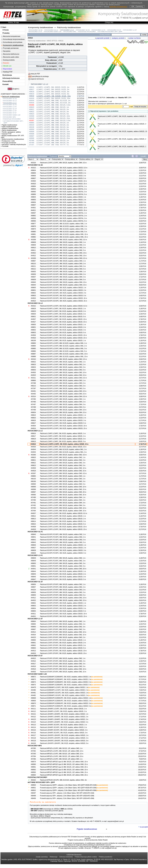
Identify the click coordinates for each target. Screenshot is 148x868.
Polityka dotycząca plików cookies (86, 857)
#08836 (33, 202)
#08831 (33, 327)
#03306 (33, 455)
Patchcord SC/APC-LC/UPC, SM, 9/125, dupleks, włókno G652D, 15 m (63, 338)
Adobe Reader (103, 840)
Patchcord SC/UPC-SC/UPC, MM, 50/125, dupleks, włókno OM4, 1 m (63, 272)
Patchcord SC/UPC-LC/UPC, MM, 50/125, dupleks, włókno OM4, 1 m (63, 399)
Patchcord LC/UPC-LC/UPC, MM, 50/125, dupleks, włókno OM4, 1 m (63, 497)
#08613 (33, 519)
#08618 (33, 439)
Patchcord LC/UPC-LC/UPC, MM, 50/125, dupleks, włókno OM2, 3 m (63, 463)
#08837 (33, 205)
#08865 (33, 476)
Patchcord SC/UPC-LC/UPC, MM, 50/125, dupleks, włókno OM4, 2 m (63, 402)
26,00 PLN (142, 600)
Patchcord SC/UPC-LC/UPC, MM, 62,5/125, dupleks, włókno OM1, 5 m (63, 351)
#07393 (33, 754)
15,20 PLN (142, 194)
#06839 (33, 280)
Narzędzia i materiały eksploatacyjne (13, 144)
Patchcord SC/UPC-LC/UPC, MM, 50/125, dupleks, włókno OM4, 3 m (63, 404)
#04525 (33, 375)
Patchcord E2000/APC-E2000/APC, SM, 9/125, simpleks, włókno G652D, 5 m (65, 685)
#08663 (33, 648)
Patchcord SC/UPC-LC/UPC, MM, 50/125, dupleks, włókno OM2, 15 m (63, 375)
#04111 (33, 709)
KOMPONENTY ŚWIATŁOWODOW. (13, 94)
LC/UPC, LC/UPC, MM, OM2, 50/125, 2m (53, 109)
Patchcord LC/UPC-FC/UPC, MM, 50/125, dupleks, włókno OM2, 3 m (63, 563)
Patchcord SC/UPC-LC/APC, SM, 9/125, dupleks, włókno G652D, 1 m (63, 341)
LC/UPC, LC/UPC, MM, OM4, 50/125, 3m (53, 145)
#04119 (33, 741)
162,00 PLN (142, 770)
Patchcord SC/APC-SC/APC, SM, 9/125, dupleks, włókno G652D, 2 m (63, 173)
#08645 (33, 574)
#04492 (33, 394)
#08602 (33, 293)
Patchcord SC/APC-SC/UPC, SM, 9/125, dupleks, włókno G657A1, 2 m (63, 216)
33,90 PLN (142, 711)
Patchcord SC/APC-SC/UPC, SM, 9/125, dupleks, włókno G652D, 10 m (63, 208)
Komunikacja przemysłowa (13, 42)
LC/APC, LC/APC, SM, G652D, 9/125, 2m (53, 89)
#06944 (33, 285)
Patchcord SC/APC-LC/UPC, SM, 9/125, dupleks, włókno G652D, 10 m (63, 335)
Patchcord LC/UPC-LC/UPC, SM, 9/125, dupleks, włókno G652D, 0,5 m (63, 513)
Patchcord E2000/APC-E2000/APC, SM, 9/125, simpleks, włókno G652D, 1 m (65, 677)
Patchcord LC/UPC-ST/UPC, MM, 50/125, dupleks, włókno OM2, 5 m (63, 629)
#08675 (33, 685)
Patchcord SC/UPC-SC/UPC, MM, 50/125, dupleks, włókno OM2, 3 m (63, 248)
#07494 (33, 511)
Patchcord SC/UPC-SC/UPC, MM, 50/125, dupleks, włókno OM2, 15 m (63, 256)
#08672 (33, 677)
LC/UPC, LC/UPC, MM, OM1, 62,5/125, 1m (54, 101)
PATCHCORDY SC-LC (51, 30)
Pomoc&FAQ (7, 81)
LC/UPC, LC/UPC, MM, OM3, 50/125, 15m (53, 134)
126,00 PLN (142, 793)
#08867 (33, 261)
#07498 (33, 407)
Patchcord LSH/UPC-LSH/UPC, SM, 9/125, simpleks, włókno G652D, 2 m (64, 738)
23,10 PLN (142, 184)
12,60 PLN (142, 189)
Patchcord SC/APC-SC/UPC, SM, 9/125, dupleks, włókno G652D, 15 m (63, 210)
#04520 (33, 184)
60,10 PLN (142, 685)
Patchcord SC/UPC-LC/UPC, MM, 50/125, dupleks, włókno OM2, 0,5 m (63, 359)
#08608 (33, 242)
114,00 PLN (142, 764)
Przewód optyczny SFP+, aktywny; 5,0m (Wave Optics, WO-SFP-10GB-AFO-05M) (67, 798)
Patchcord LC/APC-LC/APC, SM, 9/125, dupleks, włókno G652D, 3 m (63, 439)
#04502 (33, 253)
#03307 (33, 473)
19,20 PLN (142, 253)
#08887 (33, 354)
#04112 (33, 711)
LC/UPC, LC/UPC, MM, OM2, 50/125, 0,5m (54, 105)
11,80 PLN (142, 197)
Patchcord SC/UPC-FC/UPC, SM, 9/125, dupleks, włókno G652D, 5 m (63, 553)
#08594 (33, 189)
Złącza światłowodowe (9, 130)
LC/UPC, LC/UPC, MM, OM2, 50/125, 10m (53, 116)
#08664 (33, 621)
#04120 (33, 743)
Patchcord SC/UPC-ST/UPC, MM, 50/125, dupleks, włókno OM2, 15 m (63, 600)
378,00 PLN (142, 785)
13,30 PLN (142, 192)
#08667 (33, 629)
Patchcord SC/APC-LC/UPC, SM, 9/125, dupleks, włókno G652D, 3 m (63, 330)
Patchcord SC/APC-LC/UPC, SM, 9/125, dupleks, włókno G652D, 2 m (63, 327)
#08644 (33, 571)
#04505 (33, 373)
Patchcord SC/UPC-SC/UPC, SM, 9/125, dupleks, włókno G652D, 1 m (63, 288)
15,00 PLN (142, 178)
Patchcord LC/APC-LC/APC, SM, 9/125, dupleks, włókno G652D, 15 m (63, 447)
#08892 (33, 216)
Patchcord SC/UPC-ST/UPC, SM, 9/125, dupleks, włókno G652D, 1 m (63, 603)
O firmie (6, 30)
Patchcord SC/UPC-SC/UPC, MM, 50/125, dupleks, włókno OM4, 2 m (63, 274)
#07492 (33, 505)
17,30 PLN (142, 733)
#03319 (33, 163)
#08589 (33, 487)
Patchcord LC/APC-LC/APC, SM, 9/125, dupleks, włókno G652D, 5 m (63, 441)
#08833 (33, 333)
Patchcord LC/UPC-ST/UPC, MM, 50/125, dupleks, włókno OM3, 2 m (63, 637)
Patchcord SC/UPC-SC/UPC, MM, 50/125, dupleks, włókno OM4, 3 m (63, 277)
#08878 (33, 226)
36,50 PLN (142, 492)
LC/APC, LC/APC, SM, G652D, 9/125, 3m (53, 92)
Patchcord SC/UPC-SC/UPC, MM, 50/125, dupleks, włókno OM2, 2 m (63, 245)
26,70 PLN (142, 714)
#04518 (33, 666)
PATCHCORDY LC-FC (99, 30)
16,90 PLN (142, 730)
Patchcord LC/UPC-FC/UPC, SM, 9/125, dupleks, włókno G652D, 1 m (63, 571)
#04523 (33, 301)
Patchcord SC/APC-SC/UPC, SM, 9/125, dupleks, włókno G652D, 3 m (63, 202)
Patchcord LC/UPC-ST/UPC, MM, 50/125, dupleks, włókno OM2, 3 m (63, 627)
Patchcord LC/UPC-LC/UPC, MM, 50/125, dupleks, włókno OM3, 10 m (63, 487)
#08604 (33, 170)
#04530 (33, 447)
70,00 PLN (142, 759)
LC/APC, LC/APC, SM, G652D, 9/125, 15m (53, 98)
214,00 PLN (142, 772)
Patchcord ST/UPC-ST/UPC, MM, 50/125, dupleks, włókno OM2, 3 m (63, 664)
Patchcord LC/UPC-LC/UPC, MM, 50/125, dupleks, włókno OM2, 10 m (63, 468)
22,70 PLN (142, 280)
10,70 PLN (142, 258)
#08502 (33, 790)
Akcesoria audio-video (11, 57)
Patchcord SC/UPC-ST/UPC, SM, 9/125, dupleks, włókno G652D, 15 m (63, 616)
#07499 (33, 410)
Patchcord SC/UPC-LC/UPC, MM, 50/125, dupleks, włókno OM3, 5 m (63, 388)
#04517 (33, 664)
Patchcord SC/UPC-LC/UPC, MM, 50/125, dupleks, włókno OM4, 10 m (63, 410)
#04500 (33, 181)
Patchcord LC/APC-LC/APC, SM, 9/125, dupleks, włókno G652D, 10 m (64, 444)
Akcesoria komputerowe (12, 36)
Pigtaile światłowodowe (87, 829)
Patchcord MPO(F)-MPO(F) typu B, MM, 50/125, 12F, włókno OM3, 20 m (64, 767)
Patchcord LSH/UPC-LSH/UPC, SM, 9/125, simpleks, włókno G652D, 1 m (64, 735)
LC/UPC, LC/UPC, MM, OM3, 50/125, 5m (53, 129)
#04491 (33, 391)
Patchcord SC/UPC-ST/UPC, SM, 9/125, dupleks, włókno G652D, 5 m (63, 611)
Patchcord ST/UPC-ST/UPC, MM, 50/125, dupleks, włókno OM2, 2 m (63, 661)
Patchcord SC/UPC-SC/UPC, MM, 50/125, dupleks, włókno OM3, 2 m (63, 264)
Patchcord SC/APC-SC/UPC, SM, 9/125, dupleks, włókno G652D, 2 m (63, 200)
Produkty (6, 33)
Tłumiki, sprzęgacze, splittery (11, 132)
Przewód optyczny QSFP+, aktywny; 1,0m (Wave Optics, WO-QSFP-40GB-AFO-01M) (68, 785)
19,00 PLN (142, 780)
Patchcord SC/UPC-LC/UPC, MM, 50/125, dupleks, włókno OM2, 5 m (63, 370)
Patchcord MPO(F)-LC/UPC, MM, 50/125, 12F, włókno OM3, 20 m (62, 756)
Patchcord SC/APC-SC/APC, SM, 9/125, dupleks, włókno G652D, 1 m (63, 170)
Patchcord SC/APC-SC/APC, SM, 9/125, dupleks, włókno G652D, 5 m (63, 178)
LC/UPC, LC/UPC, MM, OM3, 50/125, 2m (53, 125)
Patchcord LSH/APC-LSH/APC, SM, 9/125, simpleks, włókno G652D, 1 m (64, 714)
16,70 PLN (142, 269)
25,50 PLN (142, 256)
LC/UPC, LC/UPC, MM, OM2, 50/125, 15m (53, 118)
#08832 (33, 330)
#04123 (33, 719)
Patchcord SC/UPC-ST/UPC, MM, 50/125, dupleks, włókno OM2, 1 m (63, 584)
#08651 (33, 566)
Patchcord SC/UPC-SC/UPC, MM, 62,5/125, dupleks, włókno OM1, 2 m (63, 226)
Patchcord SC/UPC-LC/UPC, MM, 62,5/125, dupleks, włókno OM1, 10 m (64, 354)
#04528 (33, 529)
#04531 (33, 616)
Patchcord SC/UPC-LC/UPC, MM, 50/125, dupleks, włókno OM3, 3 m (63, 386)
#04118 (33, 738)
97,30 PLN (142, 751)
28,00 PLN (142, 722)
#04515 (33, 658)
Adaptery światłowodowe (10, 129)
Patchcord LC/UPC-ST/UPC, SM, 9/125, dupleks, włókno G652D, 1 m (63, 640)
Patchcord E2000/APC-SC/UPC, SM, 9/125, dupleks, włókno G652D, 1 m (64, 693)
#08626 (33, 420)
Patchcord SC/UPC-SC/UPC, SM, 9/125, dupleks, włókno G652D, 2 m (63, 290)
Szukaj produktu (9, 60)
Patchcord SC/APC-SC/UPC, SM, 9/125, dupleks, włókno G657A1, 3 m (63, 218)
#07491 (33, 503)
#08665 (33, 624)
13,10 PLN (142, 176)
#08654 (33, 608)
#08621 (33, 460)
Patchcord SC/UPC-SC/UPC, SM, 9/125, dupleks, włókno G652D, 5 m (63, 296)
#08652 (33, 603)
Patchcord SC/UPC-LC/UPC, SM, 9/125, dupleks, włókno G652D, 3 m (63, 420)
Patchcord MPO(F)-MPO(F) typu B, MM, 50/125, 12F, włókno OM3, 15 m (64, 764)
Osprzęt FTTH (6, 134)
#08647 (33, 579)
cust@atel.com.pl (140, 18)
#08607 (33, 178)
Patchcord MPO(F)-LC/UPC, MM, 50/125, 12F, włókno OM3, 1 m (61, 748)
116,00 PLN (142, 754)
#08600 (33, 288)
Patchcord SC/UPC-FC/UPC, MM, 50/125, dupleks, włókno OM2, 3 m (63, 540)
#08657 (33, 587)
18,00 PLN (142, 181)
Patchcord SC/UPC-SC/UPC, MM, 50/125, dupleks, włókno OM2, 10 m (63, 253)
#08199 (33, 341)
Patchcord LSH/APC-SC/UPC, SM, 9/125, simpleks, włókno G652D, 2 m (64, 730)
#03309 (33, 258)
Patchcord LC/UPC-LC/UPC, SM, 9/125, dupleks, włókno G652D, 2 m (63, 519)
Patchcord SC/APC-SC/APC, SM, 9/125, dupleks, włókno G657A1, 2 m (63, 189)
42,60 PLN (142, 495)
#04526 (33, 338)
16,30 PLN (142, 224)
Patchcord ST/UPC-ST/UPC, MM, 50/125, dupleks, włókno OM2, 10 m (63, 669)
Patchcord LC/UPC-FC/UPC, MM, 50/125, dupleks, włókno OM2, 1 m (63, 558)
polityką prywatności (118, 7)
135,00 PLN (142, 756)
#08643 (33, 542)
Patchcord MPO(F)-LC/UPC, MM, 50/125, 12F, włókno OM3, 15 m (62, 754)
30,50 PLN (142, 394)
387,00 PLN (142, 788)
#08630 (33, 314)
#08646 (33, 577)
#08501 (33, 788)
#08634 (33, 367)
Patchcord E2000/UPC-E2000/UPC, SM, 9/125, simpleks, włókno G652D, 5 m (66, 706)
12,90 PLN (142, 202)
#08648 (33, 558)
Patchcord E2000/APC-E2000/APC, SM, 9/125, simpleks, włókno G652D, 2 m (65, 679)
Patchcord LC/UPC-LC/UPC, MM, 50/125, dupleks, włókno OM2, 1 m (63, 457)
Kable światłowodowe (9, 127)
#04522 (33, 256)
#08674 (33, 682)
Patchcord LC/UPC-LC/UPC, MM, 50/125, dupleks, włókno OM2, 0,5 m (63, 455)
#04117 (33, 735)
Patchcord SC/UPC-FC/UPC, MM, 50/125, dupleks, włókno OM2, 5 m (63, 542)
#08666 (33, 627)
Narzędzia (7, 51)
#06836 (33, 274)
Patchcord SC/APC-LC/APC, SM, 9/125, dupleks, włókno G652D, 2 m (63, 311)
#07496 (33, 402)
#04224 (33, 590)
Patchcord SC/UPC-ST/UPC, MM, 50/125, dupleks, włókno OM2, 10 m (63, 598)
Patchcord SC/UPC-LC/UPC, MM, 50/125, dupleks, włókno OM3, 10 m (63, 391)
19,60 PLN (142, 598)
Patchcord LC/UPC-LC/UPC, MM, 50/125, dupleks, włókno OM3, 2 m (63, 479)
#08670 (33, 703)
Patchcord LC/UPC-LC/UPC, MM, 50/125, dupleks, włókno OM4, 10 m (63, 508)
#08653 (33, 606)
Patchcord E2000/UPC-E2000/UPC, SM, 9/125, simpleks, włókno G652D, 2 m (66, 701)
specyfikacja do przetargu (40, 76)
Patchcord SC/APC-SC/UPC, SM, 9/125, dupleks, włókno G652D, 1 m (63, 197)
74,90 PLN (142, 690)
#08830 (33, 325)
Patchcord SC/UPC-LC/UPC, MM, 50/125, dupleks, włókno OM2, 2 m (63, 365)
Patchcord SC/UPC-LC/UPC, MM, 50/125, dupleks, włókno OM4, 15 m (63, 412)
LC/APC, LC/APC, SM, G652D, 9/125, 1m (53, 87)
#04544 (33, 449)
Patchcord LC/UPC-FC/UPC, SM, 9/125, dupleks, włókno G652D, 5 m (63, 579)
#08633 (33, 365)
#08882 (33, 237)
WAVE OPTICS (52, 41)
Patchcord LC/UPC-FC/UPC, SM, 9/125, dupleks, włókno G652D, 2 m (63, 574)
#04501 (33, 208)
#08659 (33, 595)
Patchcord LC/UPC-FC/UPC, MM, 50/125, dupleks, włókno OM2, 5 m (63, 566)
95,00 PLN (142, 762)
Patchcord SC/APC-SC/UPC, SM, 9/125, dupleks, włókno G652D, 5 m (63, 205)
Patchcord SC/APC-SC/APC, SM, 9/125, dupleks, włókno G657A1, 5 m (63, 194)
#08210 (33, 264)
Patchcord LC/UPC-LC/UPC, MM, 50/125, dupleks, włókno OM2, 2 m (63, 460)
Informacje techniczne (11, 78)
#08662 (33, 645)
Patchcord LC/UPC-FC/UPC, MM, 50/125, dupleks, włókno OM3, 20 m (63, 569)
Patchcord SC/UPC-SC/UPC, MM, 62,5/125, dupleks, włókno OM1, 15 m (64, 237)
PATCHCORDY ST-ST (36, 32)
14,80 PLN (142, 205)
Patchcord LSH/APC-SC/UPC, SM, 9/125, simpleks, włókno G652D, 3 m (64, 733)
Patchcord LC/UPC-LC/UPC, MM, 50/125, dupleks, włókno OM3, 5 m (63, 484)
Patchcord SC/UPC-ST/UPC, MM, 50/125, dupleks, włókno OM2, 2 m (63, 587)
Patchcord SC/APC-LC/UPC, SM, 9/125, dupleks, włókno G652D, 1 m (63, 325)
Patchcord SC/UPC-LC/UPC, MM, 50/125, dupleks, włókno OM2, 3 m (63, 367)
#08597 (33, 213)
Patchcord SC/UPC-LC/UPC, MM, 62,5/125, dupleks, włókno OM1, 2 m (63, 346)
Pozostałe (5, 146)
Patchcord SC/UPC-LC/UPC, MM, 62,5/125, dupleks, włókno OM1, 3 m (63, 349)
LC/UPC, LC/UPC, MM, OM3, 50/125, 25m (53, 138)
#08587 (33, 492)
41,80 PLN (142, 727)
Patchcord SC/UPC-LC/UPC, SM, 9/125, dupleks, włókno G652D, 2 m (63, 418)
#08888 (33, 357)
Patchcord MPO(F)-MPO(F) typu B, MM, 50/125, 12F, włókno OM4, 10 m (64, 770)
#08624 (33, 415)
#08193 (33, 479)
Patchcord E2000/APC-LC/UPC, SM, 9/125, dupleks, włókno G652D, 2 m (64, 690)
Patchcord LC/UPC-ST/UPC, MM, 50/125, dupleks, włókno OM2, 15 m (63, 635)
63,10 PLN (142, 748)
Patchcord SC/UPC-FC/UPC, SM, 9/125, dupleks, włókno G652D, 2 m (63, 548)
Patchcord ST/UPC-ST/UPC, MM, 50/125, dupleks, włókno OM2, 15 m (63, 672)
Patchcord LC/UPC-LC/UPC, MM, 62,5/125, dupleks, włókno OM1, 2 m (63, 452)
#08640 (33, 534)
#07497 (33, 404)
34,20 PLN (142, 282)
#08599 (33, 218)
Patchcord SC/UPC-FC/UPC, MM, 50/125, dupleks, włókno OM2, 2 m (63, 537)
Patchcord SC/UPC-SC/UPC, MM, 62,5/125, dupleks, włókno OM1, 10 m (64, 234)
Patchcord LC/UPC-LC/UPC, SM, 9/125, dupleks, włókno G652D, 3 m (63, 521)
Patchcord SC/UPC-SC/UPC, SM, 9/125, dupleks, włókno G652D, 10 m (63, 298)
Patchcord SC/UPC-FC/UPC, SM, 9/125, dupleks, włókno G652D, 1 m (63, 545)
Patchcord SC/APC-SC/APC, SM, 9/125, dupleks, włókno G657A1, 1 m (63, 186)
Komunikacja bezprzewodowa (14, 39)
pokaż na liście (135, 38)
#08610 (33, 248)
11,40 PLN (142, 242)
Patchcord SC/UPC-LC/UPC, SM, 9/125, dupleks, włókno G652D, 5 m (63, 423)
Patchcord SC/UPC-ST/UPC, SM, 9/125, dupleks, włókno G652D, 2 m (63, 606)
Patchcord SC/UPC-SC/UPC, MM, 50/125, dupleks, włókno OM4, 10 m (63, 282)
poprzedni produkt (103, 38)
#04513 (33, 651)
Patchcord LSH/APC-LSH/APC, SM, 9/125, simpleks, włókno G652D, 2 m (64, 717)
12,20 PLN (142, 245)
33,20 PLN (142, 709)
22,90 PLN (142, 210)
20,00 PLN (142, 669)
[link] (13, 161)
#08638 (33, 550)
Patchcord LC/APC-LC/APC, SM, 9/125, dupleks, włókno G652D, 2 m (63, 436)
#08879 (33, 229)
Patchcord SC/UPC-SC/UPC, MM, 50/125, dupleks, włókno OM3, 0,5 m (63, 258)
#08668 (33, 698)
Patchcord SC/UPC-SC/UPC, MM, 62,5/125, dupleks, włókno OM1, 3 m (63, 229)
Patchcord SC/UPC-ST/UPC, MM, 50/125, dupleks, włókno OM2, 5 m (63, 595)
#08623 (33, 465)
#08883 (33, 343)
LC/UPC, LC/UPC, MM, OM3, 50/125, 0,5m (54, 121)
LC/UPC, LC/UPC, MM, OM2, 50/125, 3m (53, 112)
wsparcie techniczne (37, 79)
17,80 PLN (142, 208)
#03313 (33, 168)
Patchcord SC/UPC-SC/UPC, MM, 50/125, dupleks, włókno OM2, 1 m (63, 242)
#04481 (33, 693)
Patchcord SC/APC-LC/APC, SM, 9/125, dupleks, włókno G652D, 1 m (63, 309)
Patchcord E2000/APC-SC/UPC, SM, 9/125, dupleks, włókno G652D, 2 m (64, 695)
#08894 (33, 186)
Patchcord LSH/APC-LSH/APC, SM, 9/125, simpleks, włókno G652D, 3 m (64, 719)
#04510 (33, 444)
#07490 (33, 500)
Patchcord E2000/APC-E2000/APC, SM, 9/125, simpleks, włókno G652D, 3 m (65, 682)
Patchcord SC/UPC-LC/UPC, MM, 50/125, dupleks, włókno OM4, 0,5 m (63, 396)
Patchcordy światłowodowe (10, 97)
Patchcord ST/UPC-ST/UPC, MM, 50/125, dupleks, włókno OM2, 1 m (63, 658)
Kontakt (6, 84)
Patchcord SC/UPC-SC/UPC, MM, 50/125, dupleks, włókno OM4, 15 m (63, 285)
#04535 (33, 672)
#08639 (33, 553)
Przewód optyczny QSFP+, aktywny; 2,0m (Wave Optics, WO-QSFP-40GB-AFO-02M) (68, 788)
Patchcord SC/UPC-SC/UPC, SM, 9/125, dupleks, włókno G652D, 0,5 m (64, 168)
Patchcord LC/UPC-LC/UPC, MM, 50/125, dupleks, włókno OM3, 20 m (63, 492)
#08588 (33, 489)
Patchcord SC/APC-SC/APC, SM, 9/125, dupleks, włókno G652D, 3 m (63, 176)
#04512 (33, 598)
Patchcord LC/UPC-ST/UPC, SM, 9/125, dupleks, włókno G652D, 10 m (63, 651)
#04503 (33, 298)
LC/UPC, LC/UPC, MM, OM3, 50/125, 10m (53, 132)
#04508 (33, 527)
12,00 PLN (142, 170)
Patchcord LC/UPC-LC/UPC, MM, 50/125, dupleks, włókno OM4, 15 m (63, 511)
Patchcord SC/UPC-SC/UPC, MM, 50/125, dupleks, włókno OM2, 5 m (63, 250)
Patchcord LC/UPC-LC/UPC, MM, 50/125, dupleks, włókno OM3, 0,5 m (63, 473)
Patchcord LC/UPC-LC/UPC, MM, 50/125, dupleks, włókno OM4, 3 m (63, 503)
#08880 (33, 232)
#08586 (33, 495)
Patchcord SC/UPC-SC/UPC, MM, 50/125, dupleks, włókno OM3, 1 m (63, 261)
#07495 (33, 399)
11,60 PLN (142, 288)
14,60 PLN (142, 296)
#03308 (33, 240)
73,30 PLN (142, 687)
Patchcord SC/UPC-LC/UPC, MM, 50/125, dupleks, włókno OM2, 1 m (63, 362)
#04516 (33, 661)
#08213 (33, 386)
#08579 (33, 762)
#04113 (33, 725)
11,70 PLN (142, 261)
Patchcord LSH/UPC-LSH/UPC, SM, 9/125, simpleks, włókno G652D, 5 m (64, 743)
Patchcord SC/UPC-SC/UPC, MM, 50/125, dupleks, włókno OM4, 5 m (63, 280)
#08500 (33, 785)
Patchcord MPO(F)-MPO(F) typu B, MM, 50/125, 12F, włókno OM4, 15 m (64, 772)
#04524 (33, 428)
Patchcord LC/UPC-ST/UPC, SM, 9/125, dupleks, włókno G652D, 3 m (63, 645)
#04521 (33, 210)
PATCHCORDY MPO (70, 32)
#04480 (33, 690)
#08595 (33, 192)
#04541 (33, 569)
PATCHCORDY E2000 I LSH (53, 32)
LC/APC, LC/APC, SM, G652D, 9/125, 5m (53, 94)
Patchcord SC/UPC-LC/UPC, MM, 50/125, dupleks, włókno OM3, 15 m (63, 394)
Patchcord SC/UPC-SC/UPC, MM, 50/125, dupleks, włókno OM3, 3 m (63, 266)
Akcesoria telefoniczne (11, 54)
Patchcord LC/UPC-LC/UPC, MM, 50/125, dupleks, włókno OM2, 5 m (63, 465)
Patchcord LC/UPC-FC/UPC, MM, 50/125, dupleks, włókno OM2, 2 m (63, 561)
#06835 (33, 272)
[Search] (126, 35)
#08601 (33, 290)
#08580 (33, 764)
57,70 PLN (142, 679)
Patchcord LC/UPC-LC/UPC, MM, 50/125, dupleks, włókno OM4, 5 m (63, 505)
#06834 (33, 412)
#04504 (33, 426)
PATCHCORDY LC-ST (130, 30)
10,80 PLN (142, 163)
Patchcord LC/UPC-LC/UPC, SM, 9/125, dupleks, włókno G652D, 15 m (63, 529)
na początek (144, 827)
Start (4, 27)
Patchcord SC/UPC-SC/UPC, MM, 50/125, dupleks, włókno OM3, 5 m (63, 269)
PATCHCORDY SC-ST (114, 30)
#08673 (33, 679)
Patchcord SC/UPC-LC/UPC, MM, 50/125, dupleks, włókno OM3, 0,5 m (63, 378)
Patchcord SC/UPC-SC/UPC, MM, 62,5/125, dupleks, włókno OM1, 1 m (63, 224)
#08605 (33, 173)
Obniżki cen (7, 66)
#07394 (33, 756)
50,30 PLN (142, 285)
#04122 (33, 717)
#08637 (33, 548)
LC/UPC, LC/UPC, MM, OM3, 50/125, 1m (53, 123)
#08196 (33, 481)
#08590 (33, 484)
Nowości (6, 63)
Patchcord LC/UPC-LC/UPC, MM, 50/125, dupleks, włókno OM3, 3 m (63, 481)
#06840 (33, 282)
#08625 (33, 418)
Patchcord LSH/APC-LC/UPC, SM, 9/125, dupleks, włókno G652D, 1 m (63, 709)
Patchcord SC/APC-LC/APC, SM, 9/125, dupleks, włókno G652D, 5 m (63, 317)
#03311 (33, 378)
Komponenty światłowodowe (13, 45)
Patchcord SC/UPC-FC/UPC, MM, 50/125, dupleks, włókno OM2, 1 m (63, 534)
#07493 (33, 508)
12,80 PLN (142, 272)
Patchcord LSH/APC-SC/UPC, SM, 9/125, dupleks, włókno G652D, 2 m (63, 727)
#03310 (33, 359)
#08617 (33, 436)
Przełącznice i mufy (8, 141)
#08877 (33, 224)
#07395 (33, 748)
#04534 (33, 635)
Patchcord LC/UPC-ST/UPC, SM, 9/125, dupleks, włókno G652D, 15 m (63, 653)
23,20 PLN (142, 234)
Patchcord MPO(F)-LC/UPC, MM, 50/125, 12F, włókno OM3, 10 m (62, 751)
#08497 (33, 793)
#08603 (33, 296)
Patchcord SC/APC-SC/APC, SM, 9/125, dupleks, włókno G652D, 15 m (63, 184)
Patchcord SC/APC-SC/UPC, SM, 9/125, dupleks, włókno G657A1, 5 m (63, 221)
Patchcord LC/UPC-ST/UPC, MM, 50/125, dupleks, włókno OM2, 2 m (63, 624)
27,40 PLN (142, 719)
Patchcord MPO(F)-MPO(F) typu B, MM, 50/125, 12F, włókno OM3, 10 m (64, 762)
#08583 (33, 772)
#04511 (33, 614)
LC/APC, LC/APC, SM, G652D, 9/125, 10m (54, 96)
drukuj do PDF (35, 74)
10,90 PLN (142, 168)
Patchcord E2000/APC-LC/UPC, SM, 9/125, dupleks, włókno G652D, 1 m (64, 687)
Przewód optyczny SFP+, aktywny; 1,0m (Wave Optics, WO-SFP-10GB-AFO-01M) (67, 793)
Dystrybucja (7, 75)
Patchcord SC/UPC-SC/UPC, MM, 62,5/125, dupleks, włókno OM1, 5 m (63, 232)
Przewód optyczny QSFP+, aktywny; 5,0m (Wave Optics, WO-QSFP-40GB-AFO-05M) (68, 790)
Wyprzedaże (7, 69)
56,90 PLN (142, 677)
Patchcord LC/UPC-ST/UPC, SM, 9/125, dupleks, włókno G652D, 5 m (63, 648)
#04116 (33, 733)
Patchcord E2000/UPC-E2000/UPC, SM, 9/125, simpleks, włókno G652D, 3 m (66, 703)
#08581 (33, 767)
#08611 (33, 250)
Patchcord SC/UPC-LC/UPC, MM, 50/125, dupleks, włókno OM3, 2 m (63, 383)
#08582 (33, 770)
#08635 (33, 370)
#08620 (33, 457)
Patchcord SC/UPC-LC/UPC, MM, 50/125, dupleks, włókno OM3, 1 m (63, 381)
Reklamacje (54, 857)
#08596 (33, 221)
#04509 (33, 468)
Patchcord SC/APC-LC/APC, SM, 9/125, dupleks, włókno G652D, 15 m (63, 322)
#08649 (33, 561)
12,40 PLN (142, 200)
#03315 (33, 780)
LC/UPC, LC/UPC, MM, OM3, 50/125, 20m (53, 136)
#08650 (33, 563)
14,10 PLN (142, 229)
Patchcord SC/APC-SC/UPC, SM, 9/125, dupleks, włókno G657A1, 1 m (63, 213)
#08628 (33, 309)
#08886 (33, 351)
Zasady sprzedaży (42, 857)
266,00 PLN (142, 775)
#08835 (33, 200)
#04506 (33, 335)
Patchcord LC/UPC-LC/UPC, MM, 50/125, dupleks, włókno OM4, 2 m (63, 500)
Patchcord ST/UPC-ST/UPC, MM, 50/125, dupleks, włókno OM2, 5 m (63, 666)
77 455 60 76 (126, 18)
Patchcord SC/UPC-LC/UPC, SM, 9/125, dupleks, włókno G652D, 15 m (63, 428)
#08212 (33, 269)
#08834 (33, 197)
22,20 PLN (142, 391)
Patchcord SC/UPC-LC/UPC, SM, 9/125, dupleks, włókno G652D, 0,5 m (63, 306)
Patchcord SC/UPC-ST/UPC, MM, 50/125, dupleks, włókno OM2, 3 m (63, 592)
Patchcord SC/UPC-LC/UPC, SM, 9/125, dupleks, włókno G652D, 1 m (63, 415)
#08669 (33, 701)
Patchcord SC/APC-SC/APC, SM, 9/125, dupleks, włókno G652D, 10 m (63, 181)
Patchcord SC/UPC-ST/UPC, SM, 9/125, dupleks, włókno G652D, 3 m (63, 608)
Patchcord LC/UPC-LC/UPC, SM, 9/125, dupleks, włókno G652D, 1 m (63, 516)
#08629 (33, 311)
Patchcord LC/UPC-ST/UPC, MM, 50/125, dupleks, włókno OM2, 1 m (63, 621)
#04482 (33, 695)
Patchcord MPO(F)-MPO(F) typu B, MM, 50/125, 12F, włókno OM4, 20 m (64, 775)
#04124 (33, 722)
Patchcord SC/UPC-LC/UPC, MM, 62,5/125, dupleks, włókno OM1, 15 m (64, 357)
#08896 (33, 194)
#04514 (33, 632)
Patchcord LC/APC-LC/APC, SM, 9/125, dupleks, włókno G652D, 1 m (63, 433)
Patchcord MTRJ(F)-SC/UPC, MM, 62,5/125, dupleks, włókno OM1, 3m (63, 780)
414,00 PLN (142, 790)
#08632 (33, 362)
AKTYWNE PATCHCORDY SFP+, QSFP (110, 32)
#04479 (33, 687)
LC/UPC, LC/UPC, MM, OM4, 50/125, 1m (53, 140)
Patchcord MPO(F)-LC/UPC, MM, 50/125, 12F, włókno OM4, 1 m (61, 759)
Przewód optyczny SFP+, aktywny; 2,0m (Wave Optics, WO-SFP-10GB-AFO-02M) (67, 796)
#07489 (33, 497)
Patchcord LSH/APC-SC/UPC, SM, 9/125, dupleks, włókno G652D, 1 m (63, 725)
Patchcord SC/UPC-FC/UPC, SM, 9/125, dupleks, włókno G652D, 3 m (63, 550)
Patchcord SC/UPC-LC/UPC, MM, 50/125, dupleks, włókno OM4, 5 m (63, 407)
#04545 (33, 452)
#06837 (33, 277)
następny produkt (118, 38)
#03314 (33, 396)
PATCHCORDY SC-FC (83, 30)
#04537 (33, 513)
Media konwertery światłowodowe (12, 139)
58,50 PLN (142, 682)
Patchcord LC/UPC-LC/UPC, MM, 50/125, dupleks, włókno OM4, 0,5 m (63, 163)
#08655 (33, 611)
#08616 (33, 433)
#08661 (33, 643)
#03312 (33, 306)
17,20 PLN (142, 232)
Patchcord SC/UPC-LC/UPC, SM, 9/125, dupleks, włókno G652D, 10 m (63, 426)
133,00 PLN (142, 767)
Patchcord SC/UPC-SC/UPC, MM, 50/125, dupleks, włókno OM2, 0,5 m (63, 240)
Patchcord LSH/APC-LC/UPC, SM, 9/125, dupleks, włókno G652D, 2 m (63, 711)
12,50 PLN (142, 173)
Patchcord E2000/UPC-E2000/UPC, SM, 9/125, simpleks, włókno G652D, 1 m (66, 698)
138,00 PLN (142, 796)
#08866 (33, 381)
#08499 (33, 798)
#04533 (33, 653)
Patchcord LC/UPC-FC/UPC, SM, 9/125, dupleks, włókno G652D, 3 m (63, 577)
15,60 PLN (142, 542)
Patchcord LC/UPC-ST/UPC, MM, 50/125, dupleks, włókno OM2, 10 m (63, 632)
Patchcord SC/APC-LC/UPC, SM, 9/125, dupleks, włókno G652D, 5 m (63, 333)
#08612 (33, 516)
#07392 (33, 751)
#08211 (33, 266)
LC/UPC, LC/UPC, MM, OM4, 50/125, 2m (53, 143)
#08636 (33, 545)
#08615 (33, 524)
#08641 (33, 537)
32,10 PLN (142, 237)
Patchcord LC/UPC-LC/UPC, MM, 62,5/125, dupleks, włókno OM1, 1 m (63, 449)
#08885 (33, 349)
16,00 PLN (142, 666)
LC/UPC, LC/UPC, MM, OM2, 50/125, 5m (53, 114)
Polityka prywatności (106, 857)
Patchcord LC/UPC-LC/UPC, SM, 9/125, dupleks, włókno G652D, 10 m (63, 527)
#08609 (33, 245)
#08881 (33, 234)
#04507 (33, 319)
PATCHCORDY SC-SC (36, 30)
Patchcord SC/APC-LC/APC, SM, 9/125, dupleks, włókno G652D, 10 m (63, 319)
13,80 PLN (142, 266)
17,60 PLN (142, 298)
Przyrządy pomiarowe (11, 48)
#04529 (33, 471)
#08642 (33, 540)
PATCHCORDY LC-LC (67, 30)
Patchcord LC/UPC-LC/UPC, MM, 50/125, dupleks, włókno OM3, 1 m (63, 476)
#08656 (33, 584)
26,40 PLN (142, 672)
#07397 (33, 388)
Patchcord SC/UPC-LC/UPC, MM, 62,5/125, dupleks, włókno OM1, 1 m (63, 343)
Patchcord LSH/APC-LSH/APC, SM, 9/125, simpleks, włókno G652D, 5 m (64, 722)
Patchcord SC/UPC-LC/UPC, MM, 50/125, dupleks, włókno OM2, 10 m (63, 373)
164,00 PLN (142, 798)
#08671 (33, 706)
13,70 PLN (142, 664)
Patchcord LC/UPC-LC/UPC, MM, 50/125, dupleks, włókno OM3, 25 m (63, 495)
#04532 (33, 600)
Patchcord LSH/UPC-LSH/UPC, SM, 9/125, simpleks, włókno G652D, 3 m (64, 741)
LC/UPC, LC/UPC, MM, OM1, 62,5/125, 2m (54, 103)
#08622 (33, 463)
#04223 (33, 637)
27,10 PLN (142, 717)
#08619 (33, 441)
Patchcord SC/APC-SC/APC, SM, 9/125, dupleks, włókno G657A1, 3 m (63, 192)
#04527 (33, 322)
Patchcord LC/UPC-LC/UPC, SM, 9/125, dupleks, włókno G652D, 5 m (63, 524)
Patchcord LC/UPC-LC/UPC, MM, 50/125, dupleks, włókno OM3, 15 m (63, 489)
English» (16, 89)
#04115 (33, 730)
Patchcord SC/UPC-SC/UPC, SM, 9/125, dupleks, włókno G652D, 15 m (63, 301)
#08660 (33, 640)
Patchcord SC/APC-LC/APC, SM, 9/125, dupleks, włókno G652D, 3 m (63, 314)
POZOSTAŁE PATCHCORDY (87, 32)
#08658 (33, 592)
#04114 (33, 727)
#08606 (33, 176)
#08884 (33, 346)
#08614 (33, 521)
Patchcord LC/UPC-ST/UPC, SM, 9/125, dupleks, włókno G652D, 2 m (63, 643)
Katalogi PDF (8, 72)
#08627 (33, 423)
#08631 (33, 317)
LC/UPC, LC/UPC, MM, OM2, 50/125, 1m (53, 107)
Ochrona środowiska (66, 857)
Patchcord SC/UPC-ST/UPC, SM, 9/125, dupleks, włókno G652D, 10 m (63, 614)
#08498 (33, 796)
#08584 (33, 775)
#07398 (33, 383)
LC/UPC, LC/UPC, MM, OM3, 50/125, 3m (53, 127)
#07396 (33, 759)
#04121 (33, 714)
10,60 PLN (142, 240)
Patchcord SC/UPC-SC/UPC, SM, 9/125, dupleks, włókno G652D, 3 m (63, 293)
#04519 (33, 669)
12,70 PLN (142, 264)
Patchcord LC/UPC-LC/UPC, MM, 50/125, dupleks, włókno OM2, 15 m (63, 471)
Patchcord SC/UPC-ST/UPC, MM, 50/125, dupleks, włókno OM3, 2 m (63, 590)
